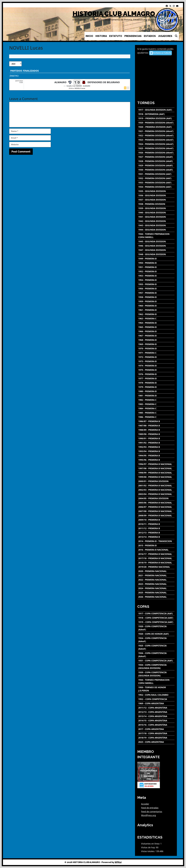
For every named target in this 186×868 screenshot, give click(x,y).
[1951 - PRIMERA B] (156, 267)
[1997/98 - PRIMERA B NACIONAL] (156, 468)
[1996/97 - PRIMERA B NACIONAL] (156, 464)
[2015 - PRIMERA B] (156, 546)
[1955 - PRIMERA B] (156, 284)
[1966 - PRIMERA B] (156, 331)
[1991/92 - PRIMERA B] (156, 443)
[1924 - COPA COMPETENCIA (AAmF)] (156, 640)
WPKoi (118, 862)
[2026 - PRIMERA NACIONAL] (156, 597)
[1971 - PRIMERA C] (156, 353)
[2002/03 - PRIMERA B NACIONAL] (156, 490)
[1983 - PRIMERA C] (156, 404)
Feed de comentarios (152, 812)
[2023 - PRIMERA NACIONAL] (156, 584)
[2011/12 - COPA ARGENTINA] (156, 708)
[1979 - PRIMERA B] (156, 387)
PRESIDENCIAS (133, 36)
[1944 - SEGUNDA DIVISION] (156, 230)
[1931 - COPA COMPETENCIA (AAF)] (156, 661)
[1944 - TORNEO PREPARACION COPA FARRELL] (156, 236)
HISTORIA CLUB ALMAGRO (114, 14)
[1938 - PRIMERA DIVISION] (156, 204)
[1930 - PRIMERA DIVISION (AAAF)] (156, 170)
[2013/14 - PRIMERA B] (156, 537)
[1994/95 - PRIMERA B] (156, 456)
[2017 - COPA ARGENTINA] (156, 729)
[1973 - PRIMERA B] (156, 361)
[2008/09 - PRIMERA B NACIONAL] (156, 516)
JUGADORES (165, 36)
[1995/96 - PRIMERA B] (156, 460)
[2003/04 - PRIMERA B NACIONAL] (156, 494)
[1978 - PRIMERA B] (156, 383)
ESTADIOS (150, 36)
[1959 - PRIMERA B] (156, 301)
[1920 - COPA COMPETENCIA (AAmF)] (156, 628)
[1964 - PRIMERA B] (156, 323)
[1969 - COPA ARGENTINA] (156, 703)
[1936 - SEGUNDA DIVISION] (156, 195)
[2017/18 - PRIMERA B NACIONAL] (156, 558)
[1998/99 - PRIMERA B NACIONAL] (156, 473)
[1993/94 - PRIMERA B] (156, 451)
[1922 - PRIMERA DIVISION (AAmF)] (156, 136)
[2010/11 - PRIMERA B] (156, 524)
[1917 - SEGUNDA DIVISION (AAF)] (156, 110)
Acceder (145, 804)
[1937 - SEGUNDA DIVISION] (156, 200)
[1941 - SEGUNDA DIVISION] (156, 217)
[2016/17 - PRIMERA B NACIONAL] (156, 554)
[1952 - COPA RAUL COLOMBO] (156, 695)
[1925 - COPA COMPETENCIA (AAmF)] (156, 647)
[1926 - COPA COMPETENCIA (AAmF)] (156, 655)
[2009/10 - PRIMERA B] (156, 520)
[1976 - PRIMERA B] (156, 374)
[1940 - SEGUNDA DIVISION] (156, 213)
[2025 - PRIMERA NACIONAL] (156, 593)
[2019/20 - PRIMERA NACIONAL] (156, 567)
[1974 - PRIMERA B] (156, 366)
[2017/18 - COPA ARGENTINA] (156, 733)
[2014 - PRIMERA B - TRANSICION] (156, 541)
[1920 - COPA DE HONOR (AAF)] (156, 634)
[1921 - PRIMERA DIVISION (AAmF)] (156, 131)
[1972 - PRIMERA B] (156, 357)
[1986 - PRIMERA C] (156, 417)
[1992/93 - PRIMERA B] (156, 447)
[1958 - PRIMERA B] (156, 297)
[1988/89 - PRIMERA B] (156, 430)
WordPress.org (149, 815)
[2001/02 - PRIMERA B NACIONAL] (156, 486)
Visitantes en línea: (151, 844)
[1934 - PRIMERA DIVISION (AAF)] (156, 187)
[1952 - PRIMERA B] (156, 271)
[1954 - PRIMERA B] (156, 280)
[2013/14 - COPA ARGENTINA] (156, 716)
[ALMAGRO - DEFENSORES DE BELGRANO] (70, 85)
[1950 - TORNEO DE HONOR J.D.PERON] (156, 689)
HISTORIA (101, 36)
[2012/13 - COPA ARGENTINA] (156, 712)
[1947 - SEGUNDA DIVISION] (156, 250)
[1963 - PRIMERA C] (156, 319)
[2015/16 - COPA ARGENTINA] (156, 725)
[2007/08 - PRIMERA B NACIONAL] (156, 511)
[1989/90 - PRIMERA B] (156, 434)
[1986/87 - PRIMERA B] (156, 421)
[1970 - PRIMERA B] (156, 349)
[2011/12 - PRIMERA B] (156, 528)
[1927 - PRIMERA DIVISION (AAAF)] (156, 157)
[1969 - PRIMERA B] (156, 344)
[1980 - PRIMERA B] (156, 391)
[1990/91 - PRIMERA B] (156, 438)
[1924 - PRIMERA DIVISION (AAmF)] (156, 144)
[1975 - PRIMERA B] (156, 370)
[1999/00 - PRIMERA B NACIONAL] (156, 477)
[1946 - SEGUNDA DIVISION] (156, 246)
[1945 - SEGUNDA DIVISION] (156, 242)
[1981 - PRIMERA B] (156, 396)
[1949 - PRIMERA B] (156, 259)
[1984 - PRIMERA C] (156, 408)
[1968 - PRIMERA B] (156, 340)
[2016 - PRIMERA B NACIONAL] (156, 550)
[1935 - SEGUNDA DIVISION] (156, 191)
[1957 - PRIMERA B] (156, 293)
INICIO (89, 36)
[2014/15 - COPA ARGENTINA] (156, 721)
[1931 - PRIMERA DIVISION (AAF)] (156, 174)
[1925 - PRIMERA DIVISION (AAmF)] (156, 148)
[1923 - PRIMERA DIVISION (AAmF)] (156, 140)
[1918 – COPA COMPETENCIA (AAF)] (156, 618)
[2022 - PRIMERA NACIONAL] (156, 580)
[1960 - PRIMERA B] (156, 306)
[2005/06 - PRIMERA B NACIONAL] (156, 503)
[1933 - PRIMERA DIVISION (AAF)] (156, 183)
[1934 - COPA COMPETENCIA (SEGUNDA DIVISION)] (156, 667)
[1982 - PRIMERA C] (156, 400)
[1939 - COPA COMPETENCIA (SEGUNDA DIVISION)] (156, 674)
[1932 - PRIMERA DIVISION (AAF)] (156, 178)
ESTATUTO (116, 36)
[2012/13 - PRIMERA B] (156, 533)
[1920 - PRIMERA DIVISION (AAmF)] (156, 123)
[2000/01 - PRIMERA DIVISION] (156, 481)
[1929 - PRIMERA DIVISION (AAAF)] (156, 166)
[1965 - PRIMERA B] (156, 327)
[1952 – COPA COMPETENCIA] (156, 699)
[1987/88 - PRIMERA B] (156, 426)
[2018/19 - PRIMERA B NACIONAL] (156, 563)
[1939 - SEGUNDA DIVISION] (156, 208)
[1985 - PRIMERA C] (156, 413)
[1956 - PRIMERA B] (156, 289)
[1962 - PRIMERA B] (156, 314)
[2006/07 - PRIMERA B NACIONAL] (156, 507)
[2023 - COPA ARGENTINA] (156, 742)
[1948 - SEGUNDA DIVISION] (156, 254)
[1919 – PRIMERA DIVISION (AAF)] (156, 118)
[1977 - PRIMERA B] (156, 379)
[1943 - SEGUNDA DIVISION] (156, 225)
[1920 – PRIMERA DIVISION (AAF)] (156, 127)
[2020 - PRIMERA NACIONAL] (156, 571)
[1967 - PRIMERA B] (156, 336)
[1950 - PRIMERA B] (156, 263)
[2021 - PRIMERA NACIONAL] (156, 575)
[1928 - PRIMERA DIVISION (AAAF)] (156, 161)
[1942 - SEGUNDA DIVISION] (156, 221)
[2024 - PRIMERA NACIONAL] (156, 588)
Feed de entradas (150, 808)
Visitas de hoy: (149, 847)
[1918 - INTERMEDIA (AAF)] (156, 114)
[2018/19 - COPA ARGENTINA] (156, 738)
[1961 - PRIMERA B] (156, 310)
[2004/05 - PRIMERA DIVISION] (156, 498)
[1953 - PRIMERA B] (156, 276)
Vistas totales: (148, 851)
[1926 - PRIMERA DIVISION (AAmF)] (156, 153)
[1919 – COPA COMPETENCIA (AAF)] (156, 622)
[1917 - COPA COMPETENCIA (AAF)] (156, 614)
